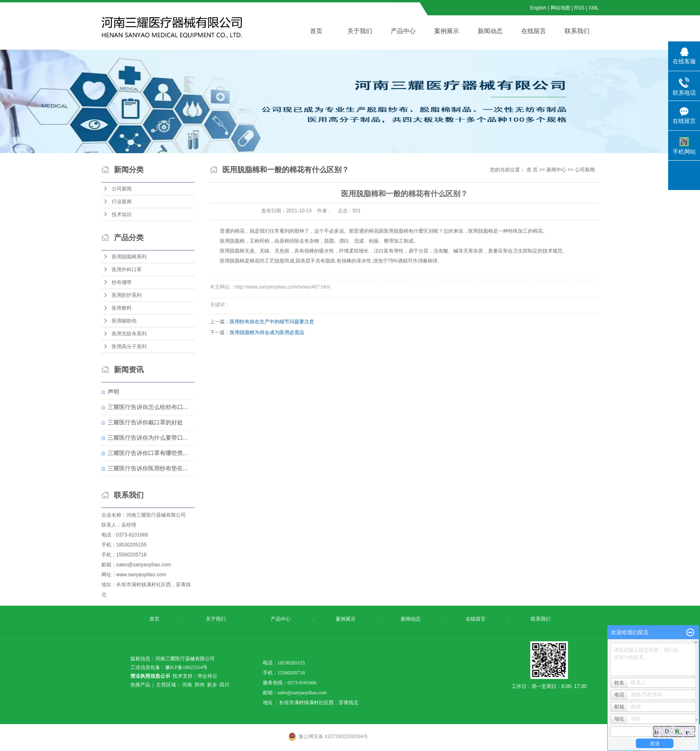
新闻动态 (490, 31)
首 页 (532, 170)
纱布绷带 (122, 282)
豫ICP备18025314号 (186, 667)
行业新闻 (122, 202)
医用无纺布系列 (129, 334)
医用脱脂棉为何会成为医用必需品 (267, 332)
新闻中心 (556, 170)
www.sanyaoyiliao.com (141, 575)
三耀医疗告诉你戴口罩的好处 (145, 422)
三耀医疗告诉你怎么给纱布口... (148, 407)
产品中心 (403, 31)
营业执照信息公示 (150, 676)
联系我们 (577, 31)
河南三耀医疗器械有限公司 (156, 515)
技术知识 (122, 214)
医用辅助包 (124, 321)
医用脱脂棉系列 (129, 257)
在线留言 (534, 31)
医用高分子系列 (129, 347)
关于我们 (360, 31)
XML (594, 8)
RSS (579, 8)
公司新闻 (122, 189)
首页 (316, 31)
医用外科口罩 (127, 270)
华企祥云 (207, 676)
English (538, 8)
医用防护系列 (127, 295)
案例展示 (447, 31)
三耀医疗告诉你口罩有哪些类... (148, 453)
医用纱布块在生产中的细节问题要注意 (272, 322)
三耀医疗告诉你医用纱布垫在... (148, 468)
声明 (113, 392)
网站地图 (561, 8)
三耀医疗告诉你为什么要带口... (148, 438)
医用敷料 (122, 308)
